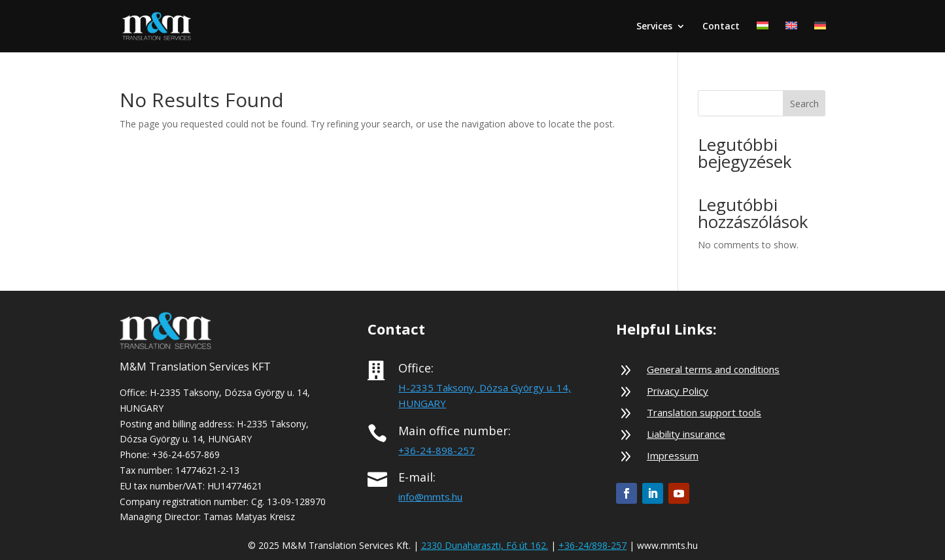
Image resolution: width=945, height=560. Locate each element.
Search (804, 104)
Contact (721, 27)
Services (654, 27)
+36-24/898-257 (593, 545)
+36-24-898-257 (437, 450)
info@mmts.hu (430, 497)
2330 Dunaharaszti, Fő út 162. (485, 545)
